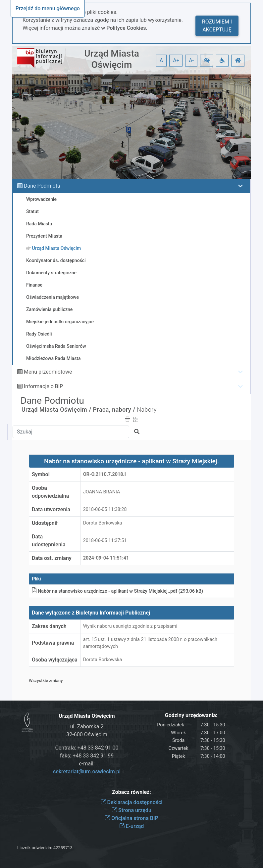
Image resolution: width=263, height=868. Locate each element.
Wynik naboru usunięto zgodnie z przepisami (130, 626)
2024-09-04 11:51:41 (106, 558)
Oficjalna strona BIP (131, 818)
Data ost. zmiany (52, 558)
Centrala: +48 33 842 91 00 (87, 748)
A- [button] (191, 60)
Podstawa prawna (53, 643)
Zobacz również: (131, 792)
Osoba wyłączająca (55, 660)
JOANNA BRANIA (102, 492)
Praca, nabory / (114, 410)
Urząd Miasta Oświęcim (112, 59)
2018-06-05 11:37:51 (105, 541)
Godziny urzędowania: (191, 715)
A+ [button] (176, 60)
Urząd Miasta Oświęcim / (56, 410)
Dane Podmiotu (42, 186)
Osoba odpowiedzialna (50, 492)
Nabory (147, 410)
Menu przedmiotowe (48, 372)
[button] (207, 61)
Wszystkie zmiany (46, 681)
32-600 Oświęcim (87, 734)
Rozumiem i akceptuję (217, 26)
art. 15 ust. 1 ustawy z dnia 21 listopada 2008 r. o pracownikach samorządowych (150, 643)
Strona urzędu (131, 810)
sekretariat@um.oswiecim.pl (87, 772)
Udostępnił (45, 523)
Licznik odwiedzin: (35, 848)
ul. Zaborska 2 (87, 727)
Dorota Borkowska (103, 523)
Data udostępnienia (49, 541)
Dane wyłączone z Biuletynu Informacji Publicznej (91, 613)
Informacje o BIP (43, 386)
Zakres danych (49, 626)
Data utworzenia (51, 509)
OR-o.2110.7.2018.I (105, 474)
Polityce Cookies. (127, 28)
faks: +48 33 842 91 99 (87, 756)
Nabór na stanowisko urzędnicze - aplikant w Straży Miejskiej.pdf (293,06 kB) (117, 591)
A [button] (161, 60)
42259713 (63, 848)
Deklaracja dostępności (132, 802)
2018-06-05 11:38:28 (105, 509)
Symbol (41, 474)
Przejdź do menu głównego (48, 8)
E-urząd (132, 826)
